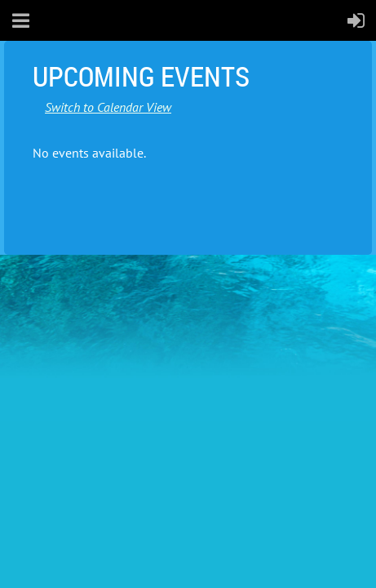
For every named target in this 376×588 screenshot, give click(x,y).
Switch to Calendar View (108, 107)
